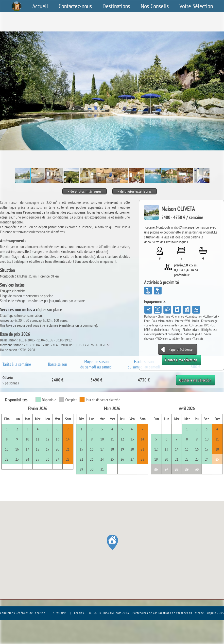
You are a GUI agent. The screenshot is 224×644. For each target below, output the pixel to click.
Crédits (79, 613)
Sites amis (60, 613)
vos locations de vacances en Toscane (178, 613)
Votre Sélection (196, 6)
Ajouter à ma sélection (196, 377)
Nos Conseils (155, 6)
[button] (220, 91)
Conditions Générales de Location (23, 613)
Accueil (40, 6)
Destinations (116, 6)
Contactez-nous (75, 6)
